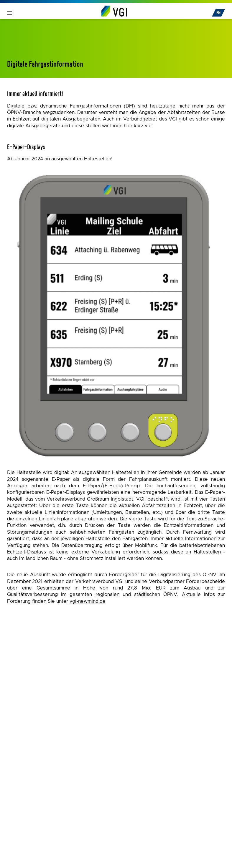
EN (218, 13)
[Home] (114, 11)
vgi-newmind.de (88, 601)
